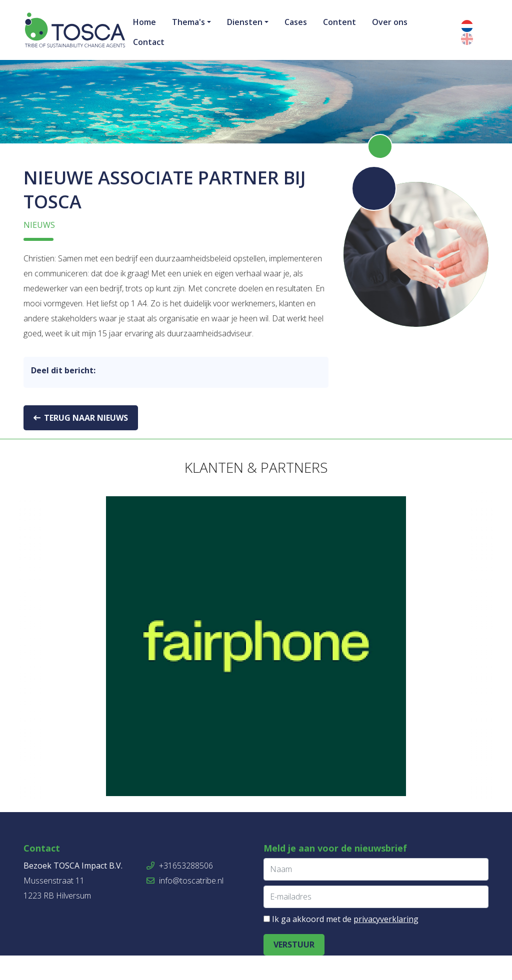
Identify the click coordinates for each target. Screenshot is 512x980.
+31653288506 (180, 890)
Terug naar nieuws (81, 442)
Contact (149, 42)
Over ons (390, 22)
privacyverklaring (386, 944)
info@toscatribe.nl (185, 905)
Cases (296, 22)
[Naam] (376, 894)
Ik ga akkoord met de (345, 944)
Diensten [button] (245, 22)
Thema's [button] (188, 22)
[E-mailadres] (376, 921)
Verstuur (294, 969)
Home (144, 22)
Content (339, 22)
